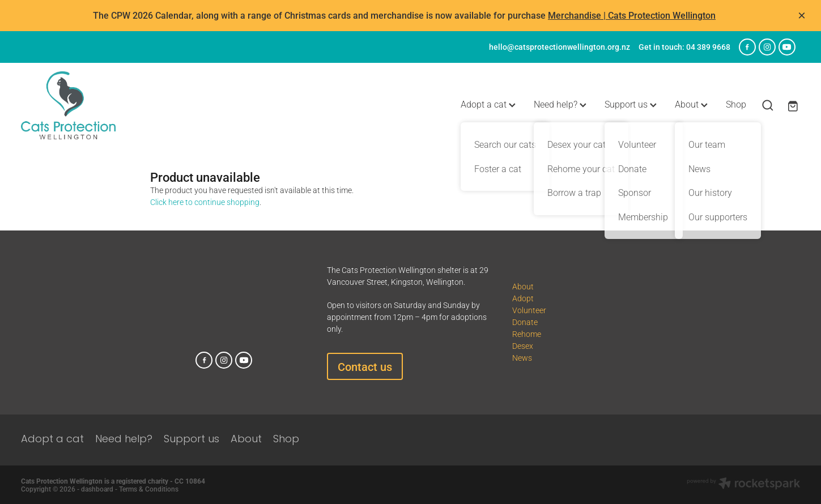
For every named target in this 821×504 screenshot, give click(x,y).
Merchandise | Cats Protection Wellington (632, 15)
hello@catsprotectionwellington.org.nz (560, 47)
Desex (523, 346)
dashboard (97, 489)
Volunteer (529, 310)
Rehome (527, 334)
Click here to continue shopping (205, 202)
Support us (631, 104)
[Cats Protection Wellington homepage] (99, 105)
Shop (736, 104)
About (691, 104)
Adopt (523, 298)
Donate (525, 322)
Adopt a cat (488, 104)
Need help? (560, 104)
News (522, 358)
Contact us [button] (365, 366)
